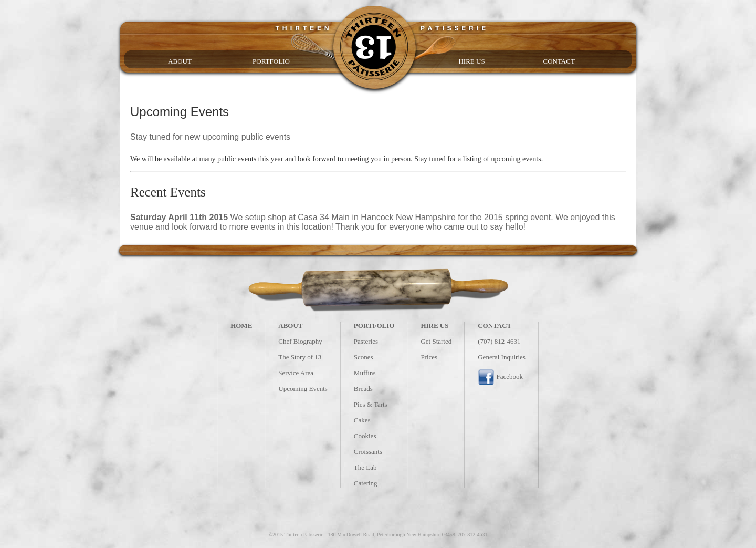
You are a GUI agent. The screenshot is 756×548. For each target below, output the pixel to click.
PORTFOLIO (271, 61)
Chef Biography (300, 341)
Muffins (365, 373)
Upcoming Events (303, 389)
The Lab (365, 467)
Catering (366, 483)
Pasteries (366, 341)
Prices (429, 357)
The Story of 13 (300, 357)
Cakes (362, 420)
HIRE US (471, 61)
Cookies (365, 436)
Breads (363, 389)
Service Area (296, 373)
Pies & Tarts (371, 404)
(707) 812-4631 (499, 341)
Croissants (368, 452)
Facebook (500, 376)
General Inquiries (502, 357)
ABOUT (180, 61)
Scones (364, 357)
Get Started (436, 341)
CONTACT (559, 61)
